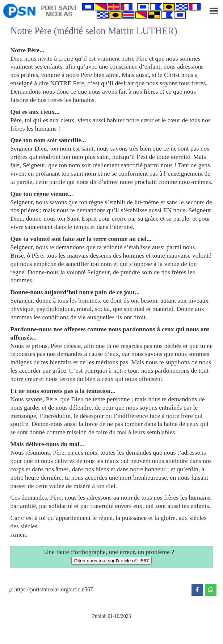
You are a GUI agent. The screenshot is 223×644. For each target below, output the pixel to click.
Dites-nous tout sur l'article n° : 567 (111, 561)
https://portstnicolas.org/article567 (51, 589)
